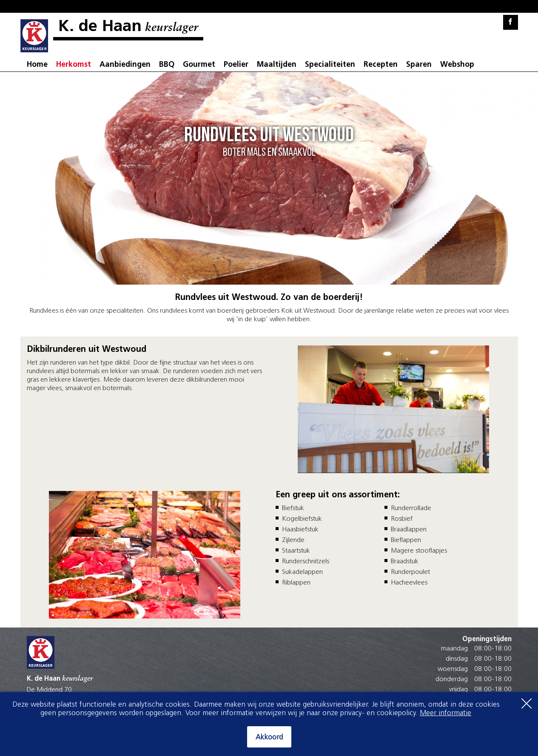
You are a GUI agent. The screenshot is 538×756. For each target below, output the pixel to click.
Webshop (457, 65)
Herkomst (74, 65)
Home (37, 65)
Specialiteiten (330, 65)
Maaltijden (277, 65)
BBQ (167, 65)
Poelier (236, 65)
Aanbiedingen (125, 65)
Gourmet (199, 65)
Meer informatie (445, 713)
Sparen (419, 65)
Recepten (381, 65)
